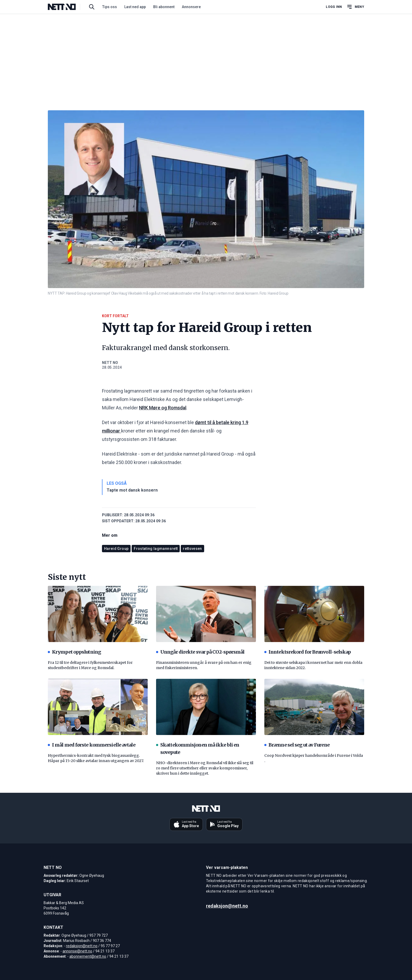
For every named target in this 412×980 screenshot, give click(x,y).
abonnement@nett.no (88, 956)
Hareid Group (116, 549)
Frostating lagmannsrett (156, 549)
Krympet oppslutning (74, 652)
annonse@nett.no (77, 951)
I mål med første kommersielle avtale (92, 745)
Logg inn (334, 7)
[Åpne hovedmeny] (355, 7)
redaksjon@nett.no (82, 946)
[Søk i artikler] (92, 7)
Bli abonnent (164, 7)
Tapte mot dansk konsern (132, 490)
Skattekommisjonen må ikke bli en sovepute (198, 749)
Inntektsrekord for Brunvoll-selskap (308, 652)
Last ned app (135, 7)
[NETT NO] (66, 7)
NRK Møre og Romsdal (163, 408)
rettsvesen (192, 549)
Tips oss (110, 7)
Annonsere (191, 7)
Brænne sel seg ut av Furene (297, 745)
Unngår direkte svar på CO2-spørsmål (200, 652)
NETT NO (110, 363)
